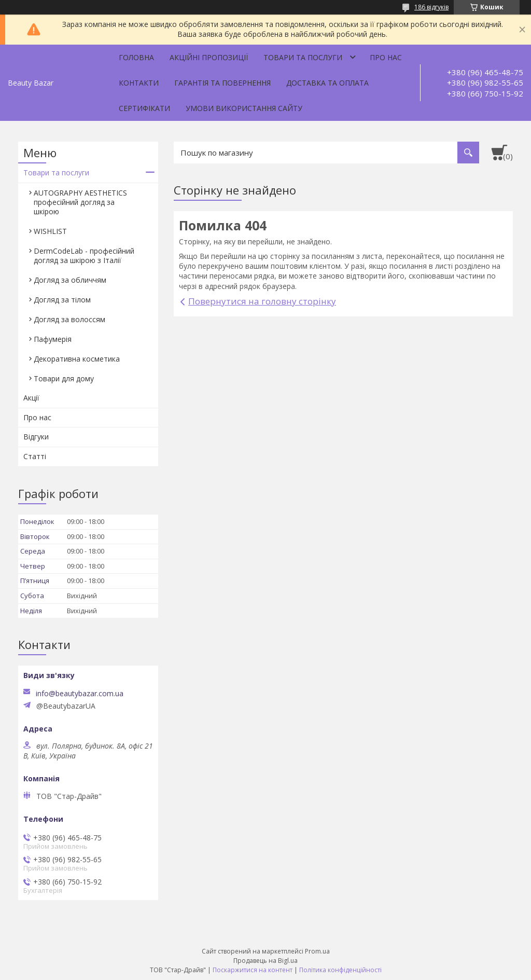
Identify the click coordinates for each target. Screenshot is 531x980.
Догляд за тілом (62, 300)
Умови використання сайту (244, 108)
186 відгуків (431, 7)
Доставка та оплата (327, 83)
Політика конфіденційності (340, 970)
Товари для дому (64, 378)
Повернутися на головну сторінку (262, 301)
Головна (136, 57)
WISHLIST (50, 231)
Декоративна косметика (77, 359)
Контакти (139, 83)
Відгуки (36, 437)
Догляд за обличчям (70, 280)
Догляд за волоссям (69, 319)
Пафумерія (53, 339)
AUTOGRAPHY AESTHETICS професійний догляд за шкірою (80, 202)
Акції (31, 398)
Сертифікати (144, 108)
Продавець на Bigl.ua (265, 961)
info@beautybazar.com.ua (80, 694)
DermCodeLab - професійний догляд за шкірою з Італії (84, 256)
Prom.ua (317, 951)
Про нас (386, 57)
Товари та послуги (303, 57)
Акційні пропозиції (209, 57)
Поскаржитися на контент (253, 970)
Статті (35, 456)
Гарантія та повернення (222, 83)
